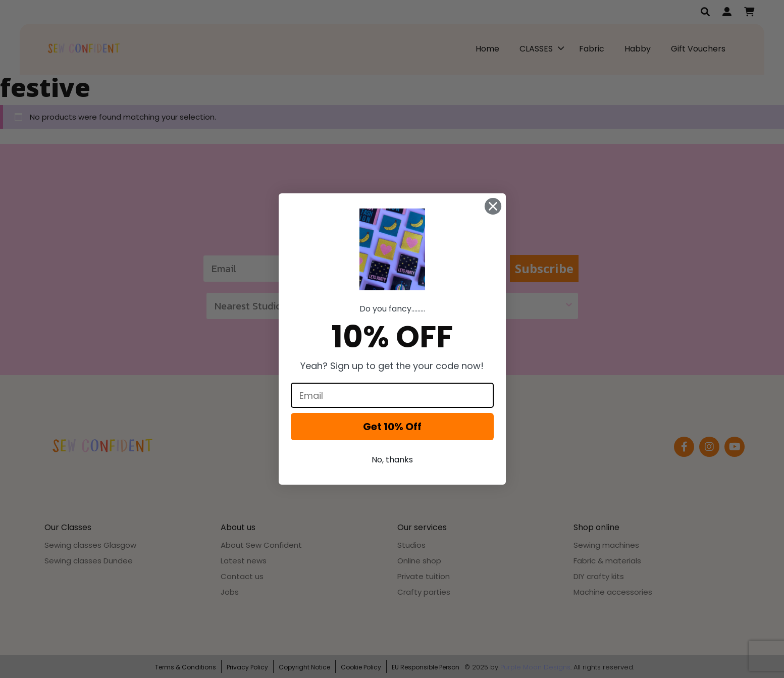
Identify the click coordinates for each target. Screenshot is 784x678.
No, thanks (392, 460)
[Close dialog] (493, 206)
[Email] (392, 395)
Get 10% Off (392, 427)
